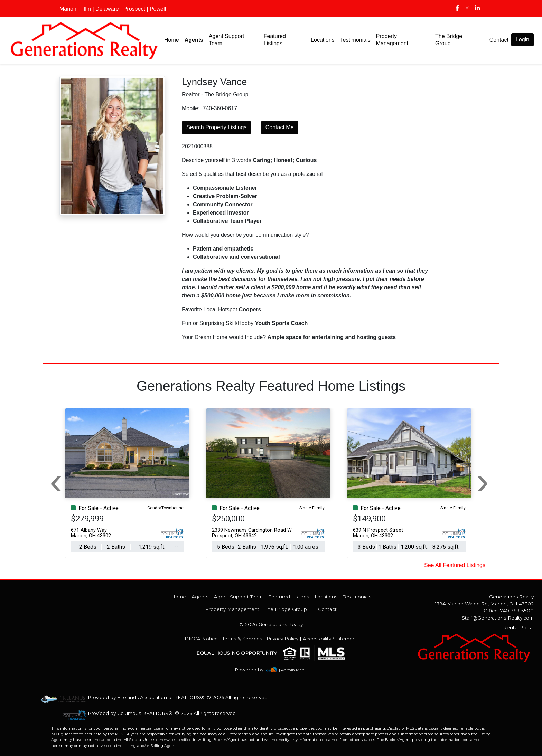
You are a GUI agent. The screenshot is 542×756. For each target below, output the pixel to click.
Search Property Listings (216, 127)
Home (172, 40)
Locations (323, 40)
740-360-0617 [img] (220, 108)
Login (522, 40)
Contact (327, 609)
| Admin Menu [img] (293, 670)
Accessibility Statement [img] (330, 639)
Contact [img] (499, 40)
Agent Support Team (226, 40)
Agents (194, 40)
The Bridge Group (449, 40)
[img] (457, 8)
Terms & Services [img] (242, 639)
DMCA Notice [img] (201, 639)
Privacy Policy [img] (282, 639)
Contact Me (280, 127)
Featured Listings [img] (275, 40)
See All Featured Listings (455, 565)
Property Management (392, 40)
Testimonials (355, 40)
